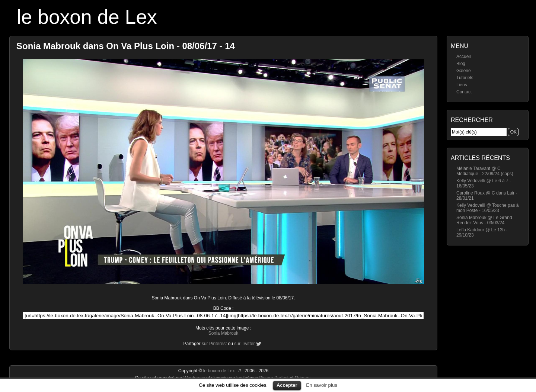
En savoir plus (322, 385)
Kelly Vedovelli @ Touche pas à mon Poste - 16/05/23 (487, 208)
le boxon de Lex (87, 17)
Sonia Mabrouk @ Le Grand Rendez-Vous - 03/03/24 (484, 220)
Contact (464, 92)
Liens (462, 85)
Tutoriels (465, 78)
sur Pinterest (214, 344)
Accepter (287, 385)
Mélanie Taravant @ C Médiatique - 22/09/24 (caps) (485, 171)
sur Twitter (244, 344)
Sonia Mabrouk (224, 333)
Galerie (464, 71)
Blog (461, 64)
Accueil (464, 57)
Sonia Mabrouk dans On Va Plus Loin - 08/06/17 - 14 (126, 46)
